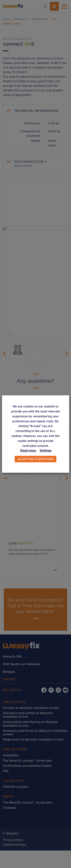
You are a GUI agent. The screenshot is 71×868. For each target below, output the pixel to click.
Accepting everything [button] (36, 459)
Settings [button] (46, 451)
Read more (28, 451)
